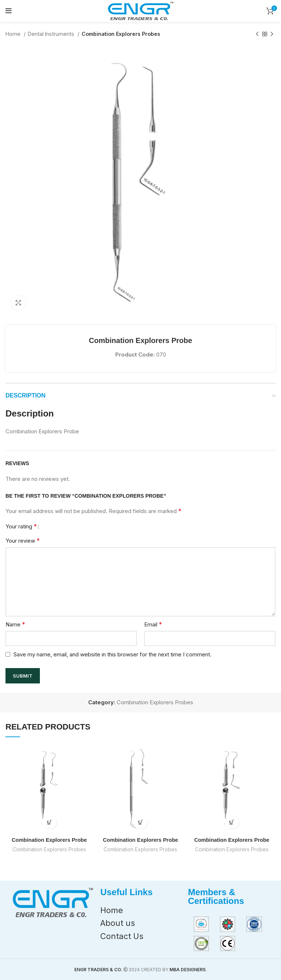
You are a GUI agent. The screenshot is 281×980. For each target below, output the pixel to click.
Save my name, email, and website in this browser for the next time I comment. (113, 654)
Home (14, 34)
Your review (23, 540)
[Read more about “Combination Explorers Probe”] (49, 822)
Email (153, 624)
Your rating (21, 526)
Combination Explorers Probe (49, 840)
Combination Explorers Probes (121, 34)
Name (15, 624)
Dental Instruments (52, 34)
